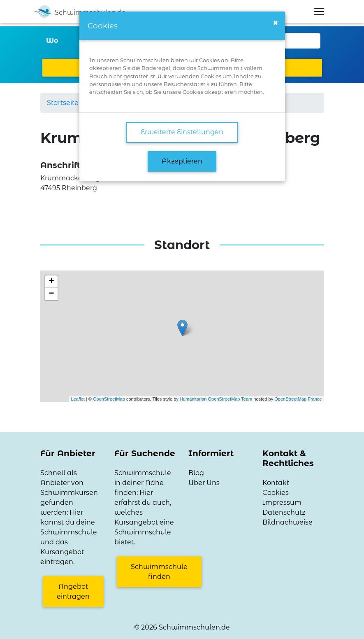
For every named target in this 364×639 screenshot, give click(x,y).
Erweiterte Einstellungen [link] (182, 132)
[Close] (276, 23)
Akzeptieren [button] (182, 161)
